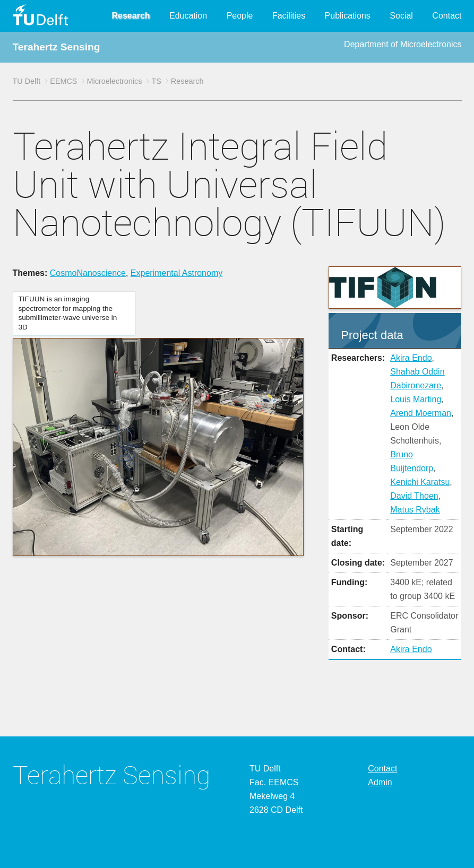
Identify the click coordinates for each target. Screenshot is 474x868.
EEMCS (63, 81)
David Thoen (414, 496)
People (240, 16)
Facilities (289, 16)
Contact (447, 16)
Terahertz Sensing (57, 47)
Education (188, 16)
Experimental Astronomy (176, 273)
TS (156, 81)
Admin (380, 782)
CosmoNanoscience (88, 273)
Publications (348, 16)
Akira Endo (411, 358)
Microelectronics (114, 81)
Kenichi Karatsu (420, 482)
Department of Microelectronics (403, 44)
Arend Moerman (421, 413)
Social (401, 16)
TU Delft (27, 81)
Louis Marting (416, 399)
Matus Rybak (415, 510)
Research (131, 16)
